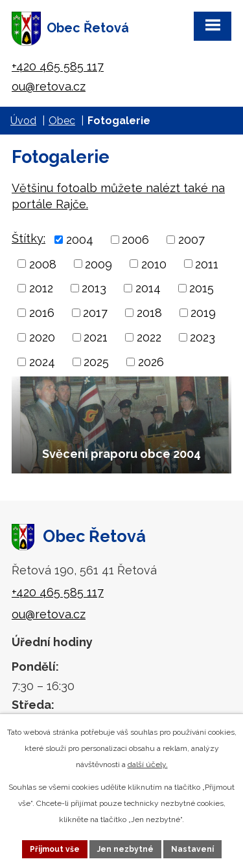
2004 (80, 240)
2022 (149, 337)
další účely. (148, 765)
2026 (151, 362)
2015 (202, 288)
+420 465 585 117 (58, 66)
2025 (96, 362)
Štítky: (29, 238)
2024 (42, 362)
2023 (202, 337)
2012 (41, 288)
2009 (98, 264)
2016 (42, 313)
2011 (207, 264)
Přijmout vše (55, 849)
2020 (42, 337)
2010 (154, 264)
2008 (43, 264)
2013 (94, 288)
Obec (62, 121)
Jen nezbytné (125, 849)
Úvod (23, 121)
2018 (149, 313)
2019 (203, 313)
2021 (96, 337)
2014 (148, 288)
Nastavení (192, 849)
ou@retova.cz (49, 86)
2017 (95, 313)
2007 (191, 240)
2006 (135, 240)
